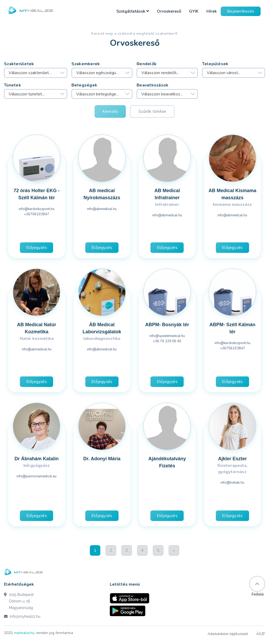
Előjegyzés (37, 248)
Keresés (110, 111)
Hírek (212, 11)
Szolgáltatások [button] (133, 11)
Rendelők (147, 64)
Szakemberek (86, 64)
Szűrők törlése (152, 111)
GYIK (194, 11)
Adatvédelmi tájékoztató (228, 634)
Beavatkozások (153, 85)
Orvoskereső (169, 11)
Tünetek (12, 85)
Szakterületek (19, 64)
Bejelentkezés (241, 11)
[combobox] (36, 73)
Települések (215, 64)
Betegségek (84, 85)
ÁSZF (261, 634)
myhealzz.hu (24, 633)
